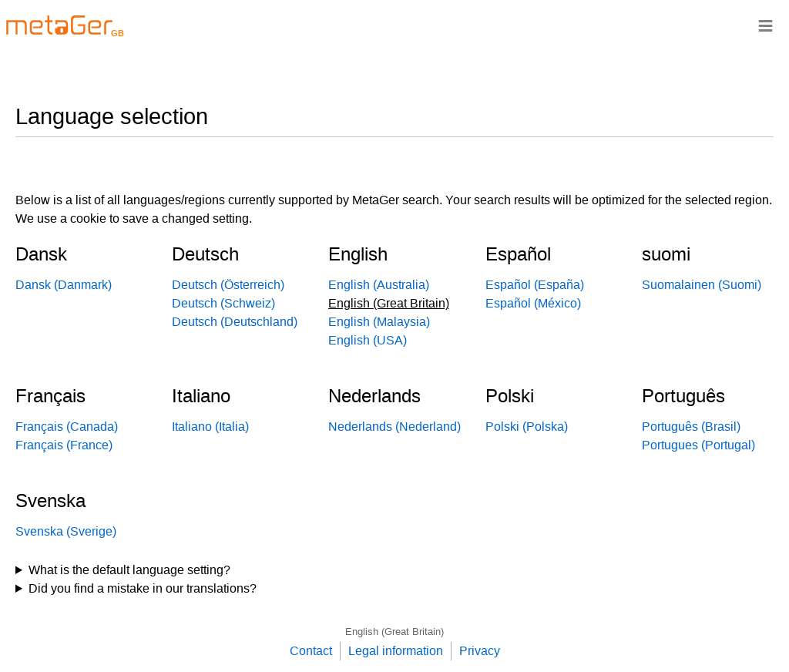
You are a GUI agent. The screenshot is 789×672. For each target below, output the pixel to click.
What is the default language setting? (129, 570)
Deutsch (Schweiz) (223, 303)
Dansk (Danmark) (64, 285)
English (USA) (368, 340)
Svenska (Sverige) (66, 531)
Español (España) (535, 285)
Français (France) (64, 445)
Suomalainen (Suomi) (702, 285)
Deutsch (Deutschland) (235, 322)
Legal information (396, 651)
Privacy (480, 651)
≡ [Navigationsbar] (765, 25)
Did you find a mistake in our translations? (143, 588)
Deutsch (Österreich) (228, 285)
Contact (311, 651)
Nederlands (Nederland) (394, 427)
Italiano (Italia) (210, 427)
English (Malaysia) (379, 322)
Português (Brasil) (691, 427)
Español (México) (533, 303)
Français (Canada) (67, 427)
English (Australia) (379, 285)
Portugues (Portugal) (698, 445)
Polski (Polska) (527, 427)
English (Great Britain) (394, 632)
